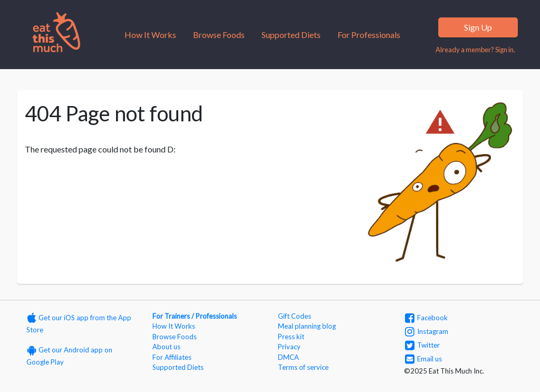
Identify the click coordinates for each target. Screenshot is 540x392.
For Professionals (369, 35)
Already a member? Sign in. (475, 50)
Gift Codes (295, 316)
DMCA (288, 357)
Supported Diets (291, 35)
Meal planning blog (307, 326)
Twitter (422, 345)
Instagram (427, 331)
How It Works (150, 35)
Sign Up (478, 27)
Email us (423, 359)
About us (166, 347)
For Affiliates (172, 357)
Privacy (289, 347)
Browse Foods (219, 35)
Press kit (291, 337)
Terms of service (303, 367)
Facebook (426, 318)
